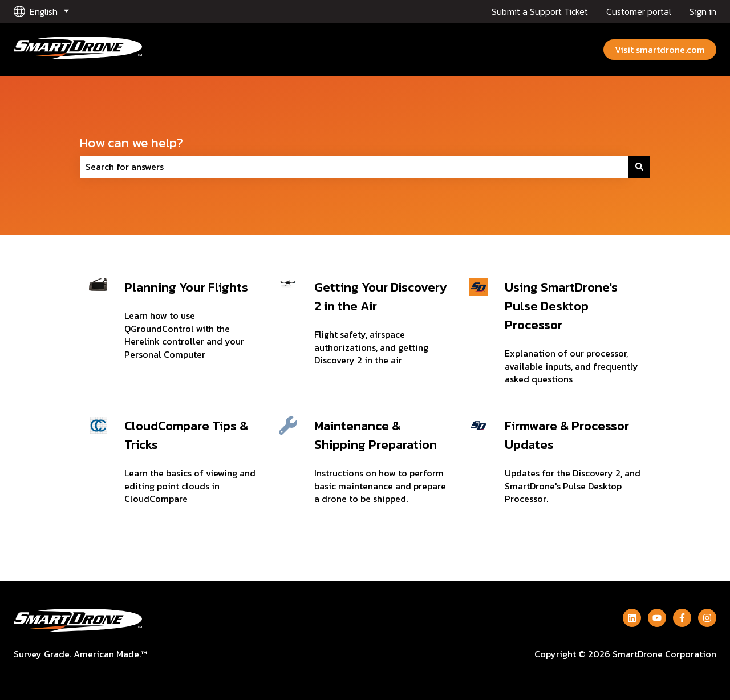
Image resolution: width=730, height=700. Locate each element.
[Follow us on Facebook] (682, 618)
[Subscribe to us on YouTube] (657, 618)
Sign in (703, 11)
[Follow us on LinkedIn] (632, 618)
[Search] (639, 167)
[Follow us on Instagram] (707, 618)
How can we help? (131, 143)
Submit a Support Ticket (540, 11)
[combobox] (354, 167)
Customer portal (639, 11)
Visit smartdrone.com (660, 50)
